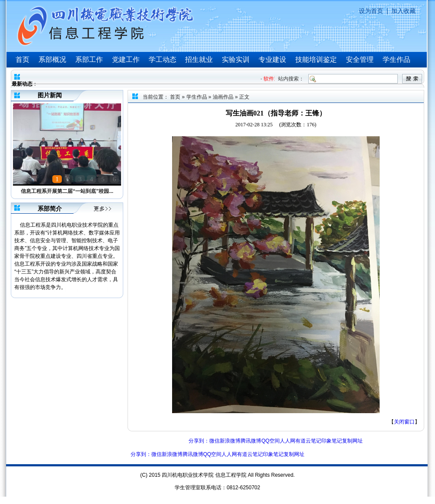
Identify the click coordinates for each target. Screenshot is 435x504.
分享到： (199, 441)
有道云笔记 (308, 441)
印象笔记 (332, 441)
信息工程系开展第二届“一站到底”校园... (67, 191)
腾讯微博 (251, 441)
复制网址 (352, 441)
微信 (214, 441)
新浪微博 (230, 441)
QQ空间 (270, 441)
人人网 (288, 441)
